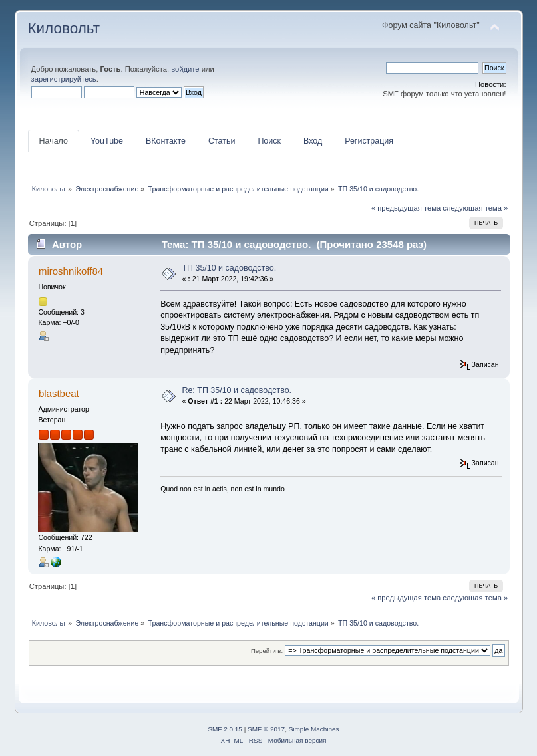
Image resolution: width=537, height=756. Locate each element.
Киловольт (64, 28)
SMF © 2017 (266, 729)
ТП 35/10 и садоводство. (229, 268)
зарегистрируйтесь (64, 79)
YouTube (107, 141)
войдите (185, 69)
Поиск (269, 141)
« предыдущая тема (406, 208)
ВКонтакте (166, 141)
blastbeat (59, 393)
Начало (54, 141)
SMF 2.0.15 (225, 729)
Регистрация (369, 141)
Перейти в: (267, 651)
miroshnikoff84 (71, 271)
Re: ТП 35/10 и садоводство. (237, 390)
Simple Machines (314, 729)
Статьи (222, 141)
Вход (313, 141)
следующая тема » (475, 208)
